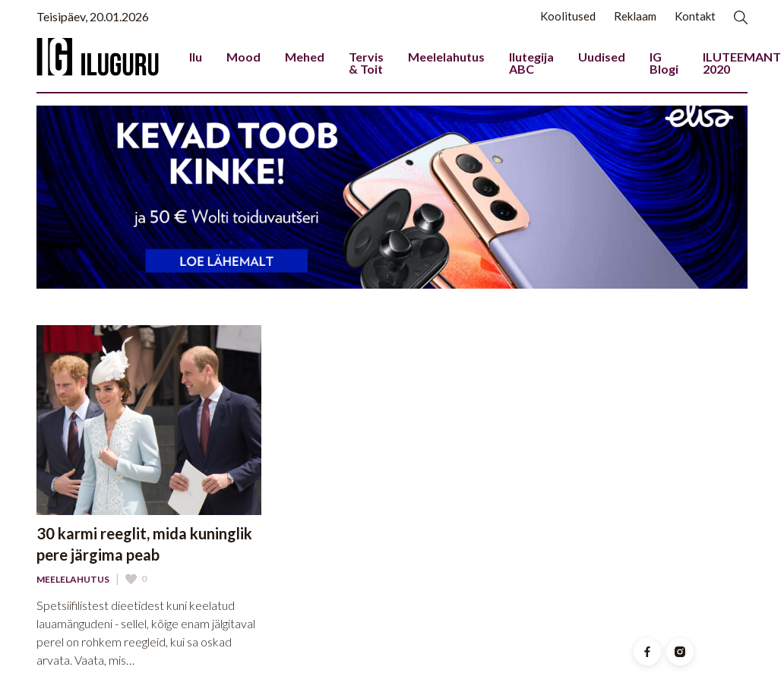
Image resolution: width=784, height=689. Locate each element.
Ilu (196, 57)
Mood (243, 57)
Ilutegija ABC (531, 63)
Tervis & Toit (366, 63)
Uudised (602, 57)
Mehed (305, 57)
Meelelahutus (446, 57)
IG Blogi (664, 63)
